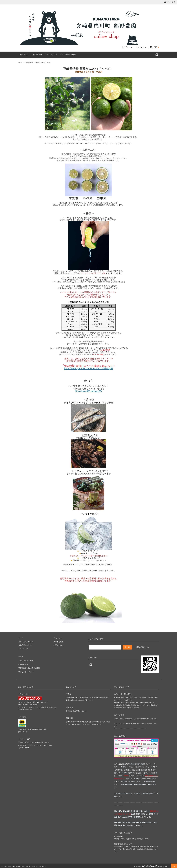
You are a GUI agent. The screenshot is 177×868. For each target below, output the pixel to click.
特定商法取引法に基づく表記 (29, 667)
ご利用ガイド (24, 55)
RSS (20, 664)
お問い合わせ (37, 55)
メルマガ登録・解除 (68, 55)
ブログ (21, 657)
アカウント (170, 2)
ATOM (25, 664)
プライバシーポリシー (27, 670)
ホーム (20, 62)
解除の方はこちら (142, 647)
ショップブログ (51, 55)
